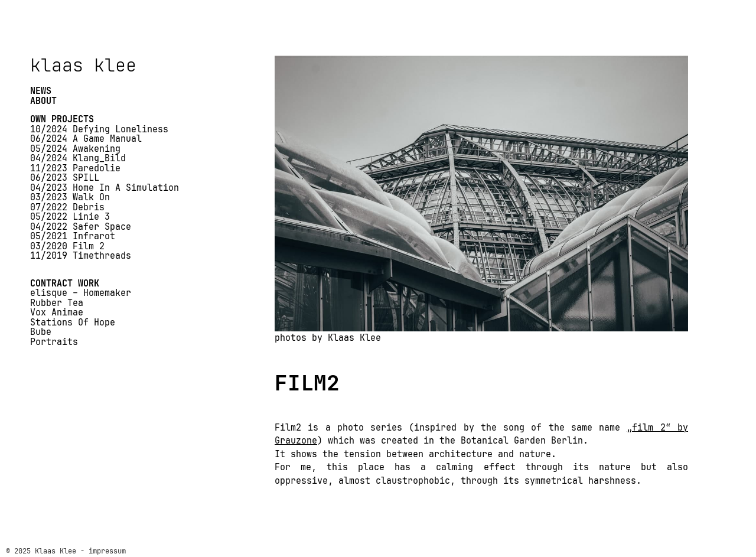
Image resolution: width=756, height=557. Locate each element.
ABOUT (43, 101)
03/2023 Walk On (70, 198)
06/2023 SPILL (65, 178)
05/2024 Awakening (75, 149)
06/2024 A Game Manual (86, 139)
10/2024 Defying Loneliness (99, 130)
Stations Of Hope (73, 323)
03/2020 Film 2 (67, 247)
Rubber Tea (57, 303)
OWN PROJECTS (62, 120)
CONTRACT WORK (65, 284)
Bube (41, 332)
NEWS (41, 91)
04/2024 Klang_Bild (78, 159)
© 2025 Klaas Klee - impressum (66, 551)
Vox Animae (57, 313)
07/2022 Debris (67, 208)
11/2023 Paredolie (75, 169)
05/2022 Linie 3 (70, 217)
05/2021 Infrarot (73, 237)
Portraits (54, 342)
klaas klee (83, 65)
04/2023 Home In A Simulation (105, 188)
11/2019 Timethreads (81, 256)
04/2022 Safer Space (81, 227)
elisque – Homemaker (81, 293)
